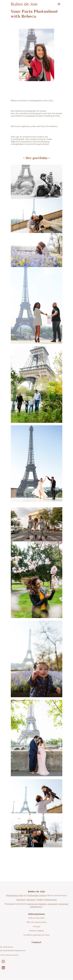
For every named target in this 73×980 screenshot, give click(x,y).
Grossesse (21, 900)
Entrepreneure (50, 900)
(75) (16, 895)
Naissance (31, 900)
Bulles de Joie (24, 4)
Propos (37, 926)
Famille (40, 900)
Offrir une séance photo (36, 922)
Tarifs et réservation (37, 918)
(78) (39, 895)
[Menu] (59, 4)
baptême (43, 904)
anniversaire (53, 904)
